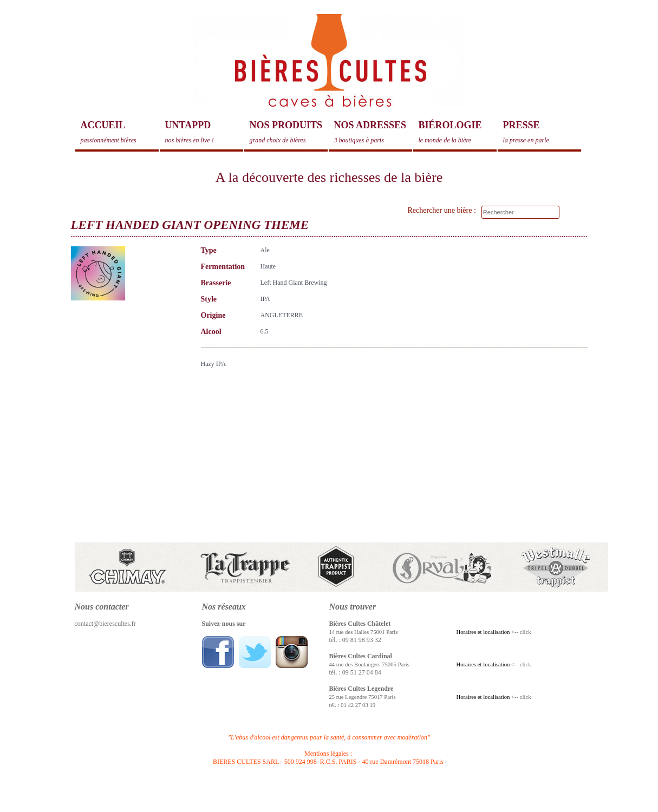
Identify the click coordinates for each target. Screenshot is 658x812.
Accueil (120, 132)
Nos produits (289, 132)
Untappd (204, 132)
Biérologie (458, 132)
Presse (542, 132)
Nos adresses (373, 132)
